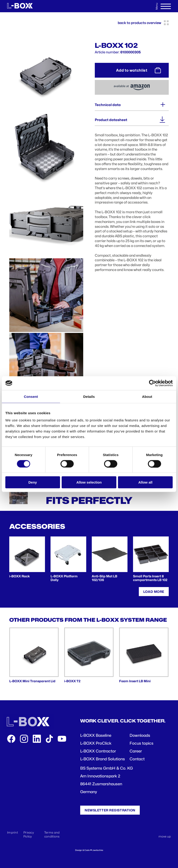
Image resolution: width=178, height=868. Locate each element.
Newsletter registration (110, 810)
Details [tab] (89, 396)
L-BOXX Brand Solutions (103, 759)
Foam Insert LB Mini (135, 681)
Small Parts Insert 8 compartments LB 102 (150, 578)
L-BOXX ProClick (96, 743)
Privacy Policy (29, 834)
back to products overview (143, 23)
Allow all (145, 482)
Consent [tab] (31, 396)
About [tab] (147, 396)
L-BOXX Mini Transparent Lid (32, 681)
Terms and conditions (52, 834)
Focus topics (141, 743)
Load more (154, 592)
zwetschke (98, 850)
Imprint (13, 832)
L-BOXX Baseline (96, 735)
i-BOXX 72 (72, 681)
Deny (33, 482)
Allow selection (89, 482)
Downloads (140, 735)
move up (165, 836)
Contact (137, 759)
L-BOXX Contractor (98, 751)
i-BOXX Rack (20, 576)
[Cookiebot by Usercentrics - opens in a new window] (152, 383)
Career (136, 751)
